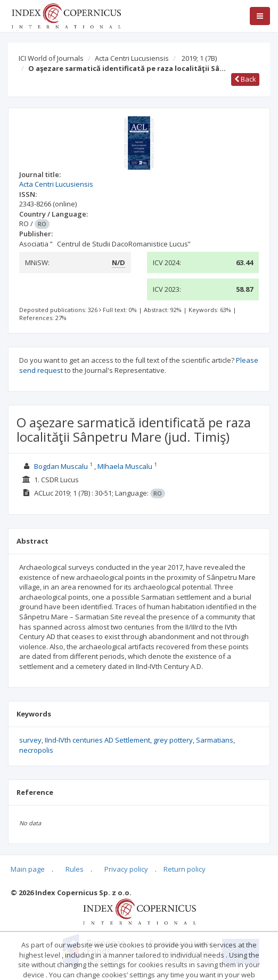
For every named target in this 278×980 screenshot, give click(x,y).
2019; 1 (199, 58)
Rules (75, 869)
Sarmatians (215, 740)
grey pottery (173, 740)
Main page (28, 869)
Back (245, 79)
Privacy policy (126, 869)
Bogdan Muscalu (61, 466)
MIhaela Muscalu (125, 466)
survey (30, 740)
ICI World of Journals (51, 58)
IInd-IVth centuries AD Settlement (97, 740)
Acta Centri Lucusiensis (132, 58)
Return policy (185, 869)
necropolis (36, 750)
